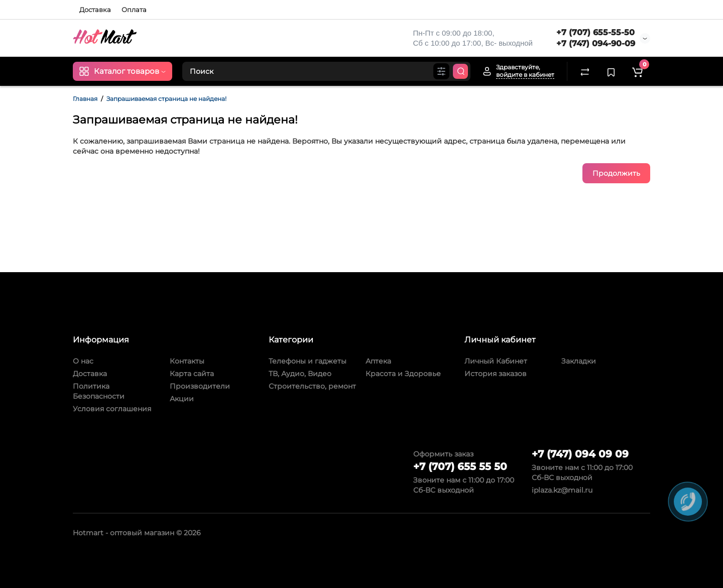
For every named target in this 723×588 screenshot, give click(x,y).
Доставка (95, 10)
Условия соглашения (112, 409)
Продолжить (616, 173)
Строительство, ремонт (312, 386)
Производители (200, 386)
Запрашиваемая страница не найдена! (166, 99)
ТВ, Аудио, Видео (300, 374)
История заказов (496, 374)
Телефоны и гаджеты (308, 361)
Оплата (134, 10)
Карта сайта (192, 374)
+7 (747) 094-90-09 (596, 43)
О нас (83, 361)
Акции (182, 399)
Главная (85, 99)
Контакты (187, 361)
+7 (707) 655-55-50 (595, 32)
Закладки (579, 361)
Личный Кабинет (496, 361)
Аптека (378, 361)
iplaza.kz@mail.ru (562, 490)
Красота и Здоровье (403, 374)
